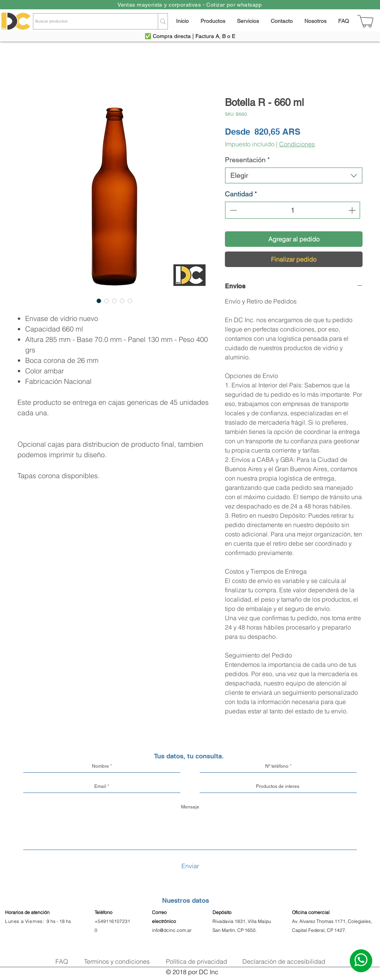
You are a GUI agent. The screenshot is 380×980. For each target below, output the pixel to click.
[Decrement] (232, 210)
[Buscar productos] (88, 21)
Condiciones (297, 144)
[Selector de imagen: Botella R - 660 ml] (99, 301)
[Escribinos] (361, 961)
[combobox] (294, 175)
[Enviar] (190, 866)
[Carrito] (366, 21)
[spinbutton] (293, 210)
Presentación (247, 160)
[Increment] (353, 210)
